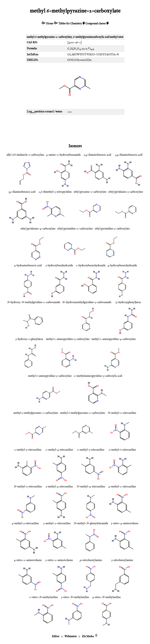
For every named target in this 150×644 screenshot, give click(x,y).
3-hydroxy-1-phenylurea (29, 339)
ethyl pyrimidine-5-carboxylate (112, 229)
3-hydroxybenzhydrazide (59, 266)
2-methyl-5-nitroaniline (91, 450)
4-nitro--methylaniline (106, 597)
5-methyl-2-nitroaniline (57, 523)
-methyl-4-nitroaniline (91, 487)
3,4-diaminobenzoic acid (129, 155)
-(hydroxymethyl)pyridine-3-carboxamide (87, 302)
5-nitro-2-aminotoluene (59, 560)
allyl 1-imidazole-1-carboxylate (25, 155)
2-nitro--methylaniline (44, 597)
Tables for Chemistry (70, 24)
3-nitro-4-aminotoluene (125, 523)
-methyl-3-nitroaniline (28, 487)
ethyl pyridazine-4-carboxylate (38, 229)
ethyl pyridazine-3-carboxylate (126, 192)
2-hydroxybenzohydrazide (91, 266)
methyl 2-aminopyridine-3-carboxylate (68, 339)
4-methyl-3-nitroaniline (25, 523)
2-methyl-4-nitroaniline (59, 450)
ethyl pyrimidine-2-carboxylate (75, 229)
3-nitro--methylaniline (75, 597)
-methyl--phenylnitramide (91, 523)
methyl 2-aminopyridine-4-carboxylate (114, 339)
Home (50, 24)
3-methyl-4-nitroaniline (59, 487)
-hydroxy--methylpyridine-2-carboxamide (34, 302)
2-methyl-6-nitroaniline (122, 450)
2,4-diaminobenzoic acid (97, 155)
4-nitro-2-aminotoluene (28, 560)
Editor (56, 636)
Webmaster (71, 636)
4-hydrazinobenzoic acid (28, 266)
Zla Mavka (88, 636)
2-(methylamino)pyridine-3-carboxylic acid (98, 376)
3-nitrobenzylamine (122, 560)
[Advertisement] (75, 129)
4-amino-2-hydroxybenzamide (63, 155)
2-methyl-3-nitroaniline (28, 450)
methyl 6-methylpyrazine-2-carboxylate (83, 413)
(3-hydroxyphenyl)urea (128, 302)
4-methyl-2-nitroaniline (122, 487)
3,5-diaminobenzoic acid (22, 192)
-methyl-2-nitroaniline (122, 413)
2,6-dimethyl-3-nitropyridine (55, 192)
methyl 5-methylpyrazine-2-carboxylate (36, 413)
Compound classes (96, 24)
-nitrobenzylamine (91, 560)
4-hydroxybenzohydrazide (122, 266)
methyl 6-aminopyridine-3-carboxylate (50, 376)
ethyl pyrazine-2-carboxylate (90, 192)
